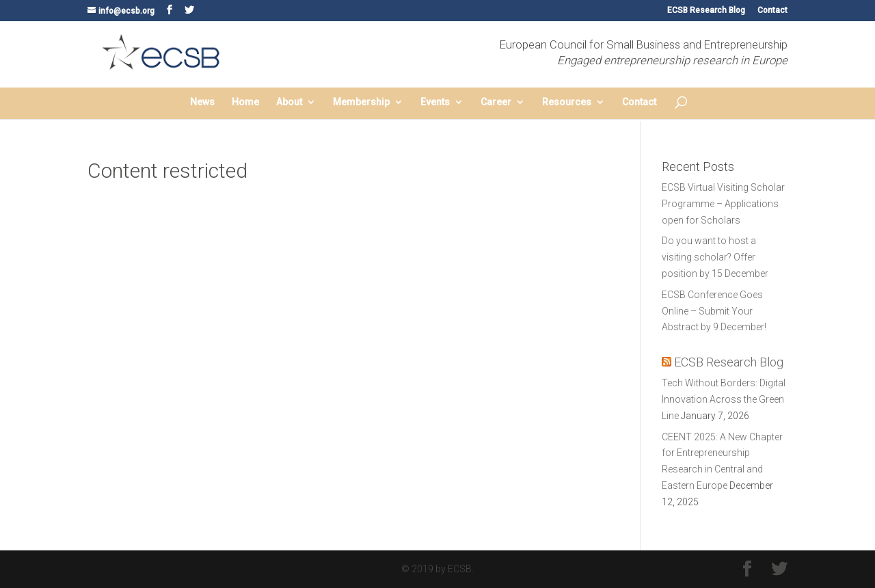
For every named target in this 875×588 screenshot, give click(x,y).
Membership (361, 102)
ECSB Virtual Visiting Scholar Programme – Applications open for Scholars (723, 204)
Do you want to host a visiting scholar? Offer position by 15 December (715, 257)
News (202, 102)
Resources (567, 102)
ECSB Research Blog (706, 11)
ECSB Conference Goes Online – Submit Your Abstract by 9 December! (714, 311)
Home (245, 102)
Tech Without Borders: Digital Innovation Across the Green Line (724, 399)
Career (496, 102)
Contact (772, 11)
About (289, 102)
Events (435, 102)
